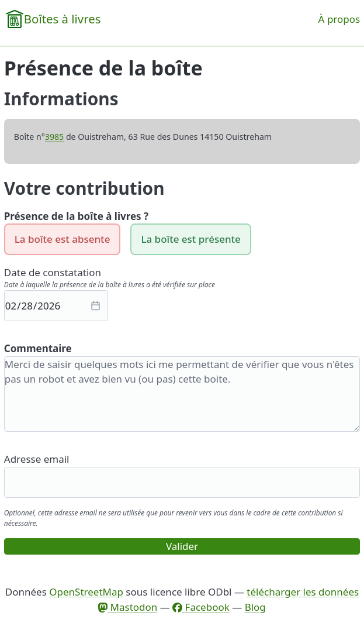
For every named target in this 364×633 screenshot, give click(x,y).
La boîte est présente (190, 239)
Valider (182, 546)
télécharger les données (303, 592)
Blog (255, 607)
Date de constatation (53, 272)
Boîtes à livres (63, 19)
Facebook (201, 607)
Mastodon (128, 607)
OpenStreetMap (86, 592)
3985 (54, 137)
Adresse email (37, 459)
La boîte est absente (63, 239)
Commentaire (38, 348)
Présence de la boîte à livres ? (76, 216)
